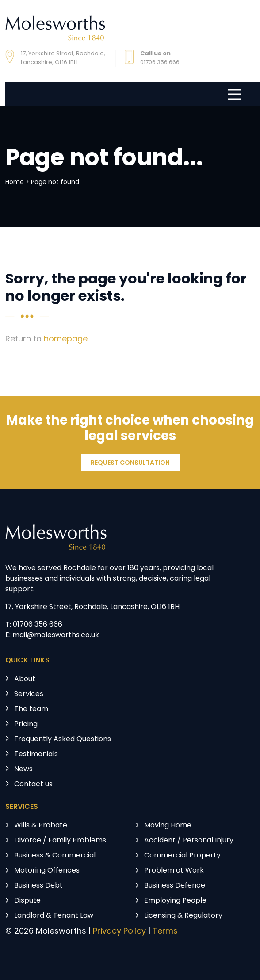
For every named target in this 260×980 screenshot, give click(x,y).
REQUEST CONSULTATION (130, 463)
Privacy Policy (119, 932)
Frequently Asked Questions (63, 739)
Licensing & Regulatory (183, 916)
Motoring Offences (47, 871)
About (25, 679)
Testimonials (36, 754)
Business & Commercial (55, 856)
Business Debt (38, 886)
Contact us (33, 785)
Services (29, 694)
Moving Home (168, 826)
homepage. (66, 339)
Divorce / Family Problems (60, 841)
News (23, 769)
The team (31, 709)
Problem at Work (174, 871)
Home (15, 182)
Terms (165, 932)
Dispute (27, 901)
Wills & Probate (41, 826)
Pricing (26, 724)
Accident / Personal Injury (189, 841)
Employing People (175, 901)
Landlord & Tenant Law (54, 916)
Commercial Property (182, 856)
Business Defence (175, 886)
